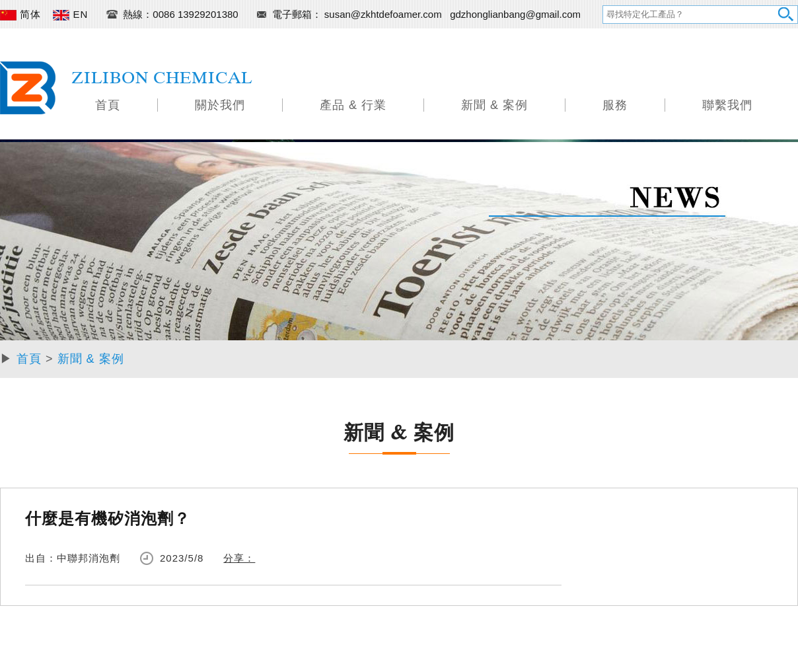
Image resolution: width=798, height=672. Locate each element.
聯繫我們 (727, 105)
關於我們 (220, 105)
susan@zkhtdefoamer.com (384, 14)
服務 (615, 105)
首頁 (108, 105)
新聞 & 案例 (494, 105)
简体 (20, 14)
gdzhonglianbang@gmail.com (515, 14)
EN (70, 14)
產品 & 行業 (353, 105)
